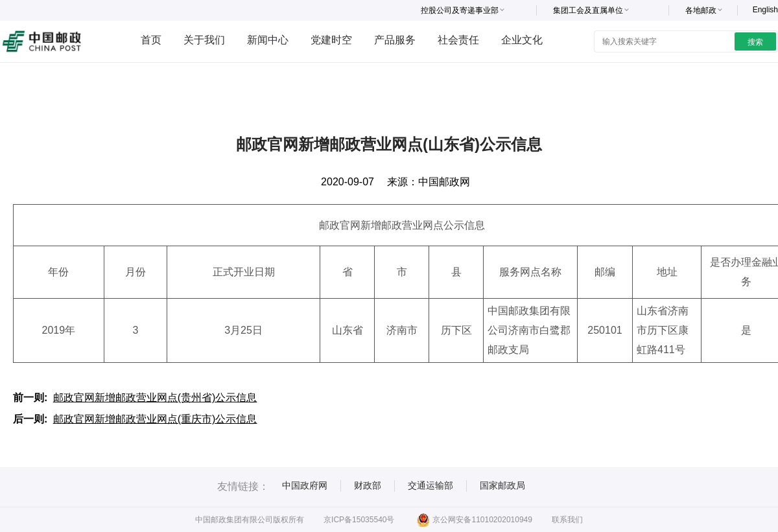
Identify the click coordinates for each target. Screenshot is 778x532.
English (765, 10)
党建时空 (331, 40)
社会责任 (458, 40)
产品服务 (395, 40)
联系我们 (567, 520)
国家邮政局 (502, 485)
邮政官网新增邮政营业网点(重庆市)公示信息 (155, 419)
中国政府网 (305, 485)
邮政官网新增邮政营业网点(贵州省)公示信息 (155, 398)
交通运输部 (430, 485)
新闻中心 (268, 40)
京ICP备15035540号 (359, 520)
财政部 (368, 485)
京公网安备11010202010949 (474, 520)
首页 (151, 40)
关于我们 (204, 40)
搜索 (755, 42)
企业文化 (522, 40)
